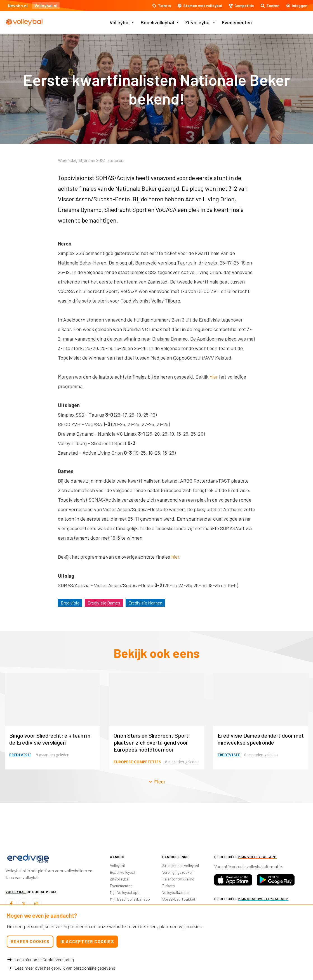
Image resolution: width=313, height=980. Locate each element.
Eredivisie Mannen (145, 603)
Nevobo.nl (18, 5)
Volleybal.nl (46, 5)
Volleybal (120, 22)
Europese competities (137, 762)
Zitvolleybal (198, 22)
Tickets (169, 886)
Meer (157, 781)
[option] (43, 827)
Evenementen (237, 22)
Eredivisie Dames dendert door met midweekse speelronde (261, 739)
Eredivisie (70, 603)
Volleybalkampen (176, 892)
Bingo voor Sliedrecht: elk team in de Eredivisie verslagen (50, 739)
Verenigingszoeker (177, 872)
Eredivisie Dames (104, 603)
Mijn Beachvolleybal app (130, 899)
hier (214, 377)
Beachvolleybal (157, 22)
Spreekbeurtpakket (179, 899)
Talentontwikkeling (178, 879)
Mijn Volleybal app (125, 892)
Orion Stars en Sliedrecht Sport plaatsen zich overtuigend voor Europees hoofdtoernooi (151, 742)
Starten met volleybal (181, 866)
